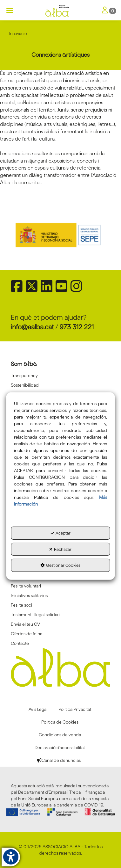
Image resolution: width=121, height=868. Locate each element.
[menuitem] (60, 376)
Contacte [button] (20, 643)
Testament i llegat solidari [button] (35, 615)
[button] (60, 11)
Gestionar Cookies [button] (60, 565)
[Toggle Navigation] (109, 11)
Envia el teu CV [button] (25, 624)
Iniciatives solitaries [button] (29, 595)
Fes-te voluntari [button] (26, 586)
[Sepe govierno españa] (60, 235)
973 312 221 (77, 327)
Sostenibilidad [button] (25, 385)
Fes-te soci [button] (21, 605)
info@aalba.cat (32, 327)
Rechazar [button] (60, 549)
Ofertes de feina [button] (27, 634)
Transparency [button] (24, 376)
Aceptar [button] (60, 533)
